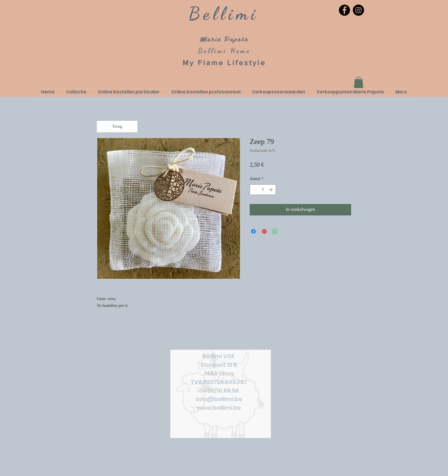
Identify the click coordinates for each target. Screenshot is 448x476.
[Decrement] (254, 190)
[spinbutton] (263, 190)
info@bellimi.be (219, 399)
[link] (359, 82)
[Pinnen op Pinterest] (264, 231)
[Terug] (117, 127)
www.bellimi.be (219, 408)
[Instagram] (358, 10)
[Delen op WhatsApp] (275, 231)
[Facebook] (344, 10)
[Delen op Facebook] (253, 231)
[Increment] (272, 190)
